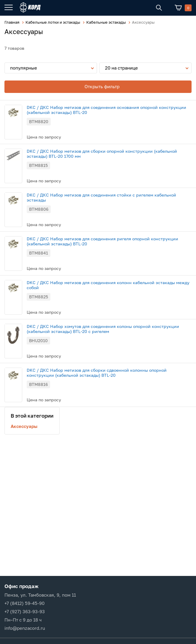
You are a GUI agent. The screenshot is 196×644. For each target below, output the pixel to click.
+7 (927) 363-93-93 (25, 611)
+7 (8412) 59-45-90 (24, 603)
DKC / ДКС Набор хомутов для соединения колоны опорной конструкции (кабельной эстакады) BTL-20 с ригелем (103, 329)
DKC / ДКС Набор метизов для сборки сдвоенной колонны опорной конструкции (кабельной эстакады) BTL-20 (97, 373)
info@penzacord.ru (25, 628)
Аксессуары (24, 426)
